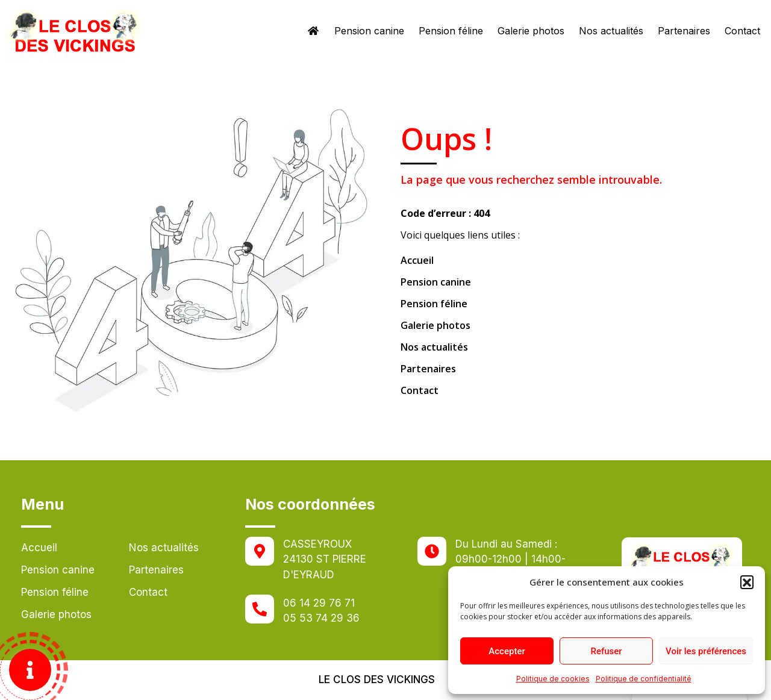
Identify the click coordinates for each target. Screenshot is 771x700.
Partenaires (684, 31)
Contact (742, 31)
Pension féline (451, 31)
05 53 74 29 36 (321, 618)
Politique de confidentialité (644, 679)
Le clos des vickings (377, 680)
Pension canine (369, 31)
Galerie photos (531, 31)
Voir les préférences (706, 651)
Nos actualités (611, 31)
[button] (747, 582)
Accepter (507, 651)
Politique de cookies (553, 679)
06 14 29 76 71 (319, 603)
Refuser (606, 651)
